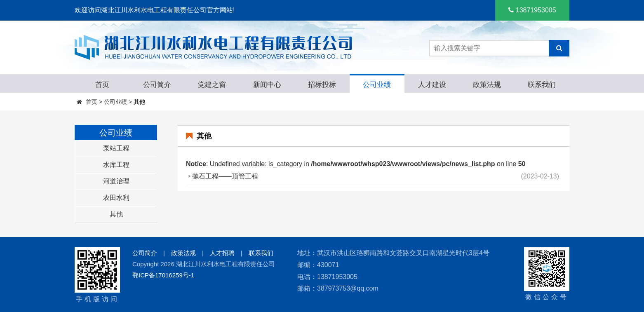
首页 (92, 102)
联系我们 (261, 253)
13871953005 (532, 10)
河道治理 (116, 181)
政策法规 (183, 253)
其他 (139, 102)
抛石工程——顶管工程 (225, 176)
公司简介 (145, 253)
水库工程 (116, 165)
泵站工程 (116, 148)
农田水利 (116, 198)
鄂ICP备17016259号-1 (163, 275)
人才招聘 (222, 253)
